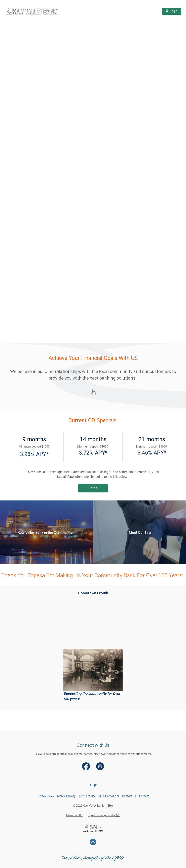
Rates (93, 488)
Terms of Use (87, 796)
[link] (93, 828)
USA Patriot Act (109, 796)
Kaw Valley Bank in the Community (45, 532)
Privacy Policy (45, 796)
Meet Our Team (141, 532)
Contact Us (129, 796)
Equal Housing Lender (104, 815)
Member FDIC (75, 815)
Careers (144, 796)
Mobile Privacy (66, 796)
